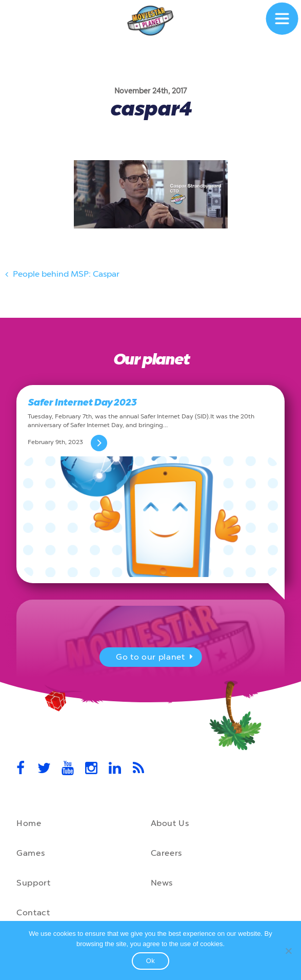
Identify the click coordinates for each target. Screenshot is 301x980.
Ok (151, 961)
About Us (170, 823)
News (162, 883)
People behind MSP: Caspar (61, 276)
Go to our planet (156, 658)
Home (29, 823)
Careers (166, 853)
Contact (33, 912)
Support (33, 883)
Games (31, 853)
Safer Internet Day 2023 (82, 402)
